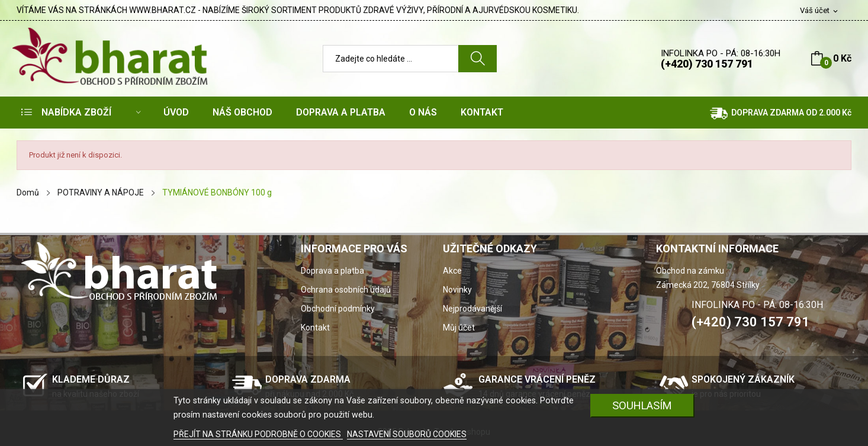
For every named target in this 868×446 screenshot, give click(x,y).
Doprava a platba (332, 271)
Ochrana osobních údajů (346, 290)
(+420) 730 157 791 (707, 64)
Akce (452, 271)
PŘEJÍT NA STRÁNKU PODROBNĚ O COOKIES (258, 434)
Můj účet (459, 328)
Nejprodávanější (472, 309)
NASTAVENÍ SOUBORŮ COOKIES (407, 434)
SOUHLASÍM (642, 405)
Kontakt (315, 328)
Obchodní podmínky (338, 309)
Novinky (457, 290)
